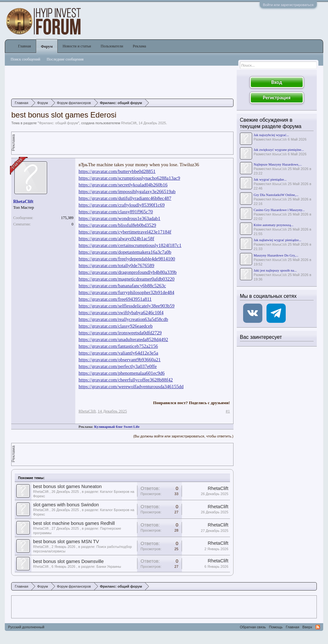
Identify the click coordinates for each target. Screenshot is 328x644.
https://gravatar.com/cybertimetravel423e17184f (125, 232)
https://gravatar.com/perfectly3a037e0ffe (118, 366)
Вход (277, 82)
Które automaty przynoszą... (274, 225)
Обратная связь (253, 627)
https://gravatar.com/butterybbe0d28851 (117, 171)
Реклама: (86, 427)
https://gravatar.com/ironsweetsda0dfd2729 (120, 333)
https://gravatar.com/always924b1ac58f (116, 239)
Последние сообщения (65, 59)
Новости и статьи (77, 46)
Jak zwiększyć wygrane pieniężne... (279, 150)
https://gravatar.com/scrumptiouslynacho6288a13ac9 (129, 178)
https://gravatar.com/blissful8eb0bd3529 (117, 225)
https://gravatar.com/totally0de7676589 (116, 265)
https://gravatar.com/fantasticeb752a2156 (118, 346)
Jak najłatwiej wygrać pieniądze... (278, 240)
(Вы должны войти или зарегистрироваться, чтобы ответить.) (183, 436)
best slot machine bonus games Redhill (74, 523)
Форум (47, 46)
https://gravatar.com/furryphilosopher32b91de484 (126, 292)
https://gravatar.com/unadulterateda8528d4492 (123, 339)
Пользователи (112, 46)
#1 (228, 411)
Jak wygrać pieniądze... (270, 179)
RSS (318, 627)
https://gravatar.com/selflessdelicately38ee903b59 (127, 306)
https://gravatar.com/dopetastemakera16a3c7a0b (125, 252)
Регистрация (277, 98)
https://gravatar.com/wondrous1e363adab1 (119, 218)
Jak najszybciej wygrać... (271, 135)
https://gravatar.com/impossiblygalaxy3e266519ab (127, 192)
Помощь (276, 627)
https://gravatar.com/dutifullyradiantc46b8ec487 (125, 198)
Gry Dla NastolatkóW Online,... (276, 195)
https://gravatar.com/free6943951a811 (115, 299)
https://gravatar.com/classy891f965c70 (116, 212)
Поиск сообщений (25, 59)
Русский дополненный (26, 627)
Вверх (307, 627)
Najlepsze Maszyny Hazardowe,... (278, 164)
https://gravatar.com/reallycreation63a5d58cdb (123, 319)
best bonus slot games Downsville (68, 561)
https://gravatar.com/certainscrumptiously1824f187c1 (130, 245)
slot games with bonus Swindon (66, 505)
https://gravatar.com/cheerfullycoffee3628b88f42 (126, 380)
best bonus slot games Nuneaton (67, 486)
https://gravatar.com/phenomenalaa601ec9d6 (122, 373)
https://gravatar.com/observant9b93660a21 (119, 360)
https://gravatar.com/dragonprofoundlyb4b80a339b (127, 272)
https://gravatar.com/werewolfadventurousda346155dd (131, 387)
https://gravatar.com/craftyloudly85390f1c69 (122, 205)
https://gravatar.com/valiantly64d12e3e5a (118, 353)
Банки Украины (109, 567)
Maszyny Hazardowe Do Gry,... (276, 255)
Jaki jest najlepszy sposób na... (275, 270)
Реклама (139, 46)
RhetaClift (129, 123)
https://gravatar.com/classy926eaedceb (115, 326)
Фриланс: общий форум (59, 123)
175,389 (67, 218)
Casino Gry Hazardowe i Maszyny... (279, 210)
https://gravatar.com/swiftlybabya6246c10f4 (121, 313)
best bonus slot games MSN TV (66, 542)
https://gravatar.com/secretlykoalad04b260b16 (123, 185)
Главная (24, 46)
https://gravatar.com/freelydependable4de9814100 (127, 259)
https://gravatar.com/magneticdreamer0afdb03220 (126, 279)
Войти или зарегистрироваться (288, 5)
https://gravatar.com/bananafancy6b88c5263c (122, 286)
